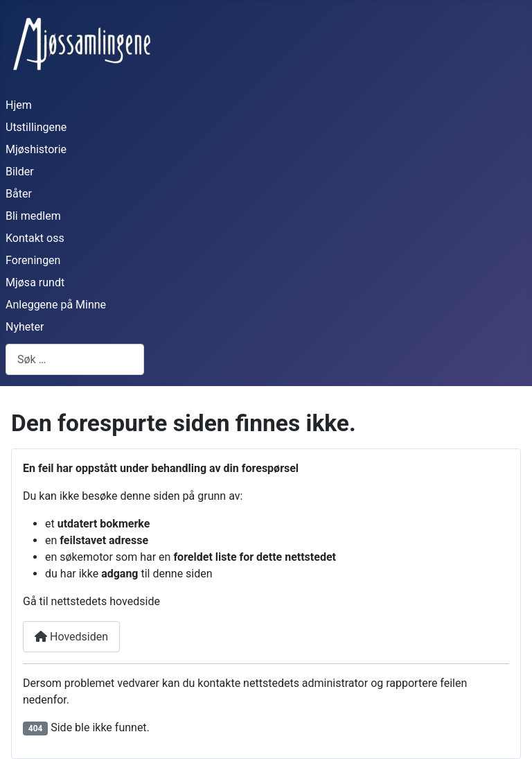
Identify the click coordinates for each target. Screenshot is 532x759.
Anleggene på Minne (56, 305)
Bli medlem (33, 216)
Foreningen (33, 260)
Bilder (20, 172)
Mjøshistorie (36, 149)
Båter (19, 194)
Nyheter (25, 327)
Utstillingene (36, 127)
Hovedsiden (71, 637)
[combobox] (75, 359)
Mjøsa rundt (35, 282)
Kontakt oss (35, 238)
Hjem (19, 105)
